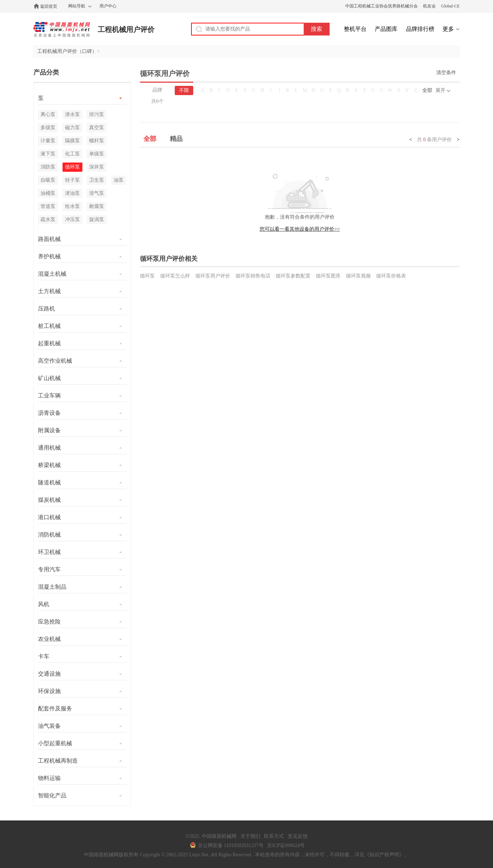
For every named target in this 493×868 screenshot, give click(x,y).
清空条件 (446, 73)
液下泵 (48, 154)
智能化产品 (52, 795)
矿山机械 (49, 378)
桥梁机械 (49, 465)
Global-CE (450, 6)
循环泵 (147, 276)
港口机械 (49, 517)
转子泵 (72, 180)
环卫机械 (49, 552)
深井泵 (97, 167)
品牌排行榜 (420, 29)
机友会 (429, 6)
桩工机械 (49, 326)
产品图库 (386, 29)
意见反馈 (298, 836)
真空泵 (97, 128)
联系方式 (274, 836)
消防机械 (49, 535)
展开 (440, 90)
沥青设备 (49, 413)
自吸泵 (48, 180)
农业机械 (49, 639)
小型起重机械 (55, 743)
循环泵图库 (328, 276)
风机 (44, 604)
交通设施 (49, 674)
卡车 (44, 656)
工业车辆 (49, 395)
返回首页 (49, 6)
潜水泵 (72, 114)
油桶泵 (48, 193)
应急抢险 (49, 622)
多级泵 (48, 128)
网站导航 (77, 6)
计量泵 (48, 141)
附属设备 (49, 430)
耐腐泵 (97, 206)
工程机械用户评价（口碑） (67, 51)
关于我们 (250, 836)
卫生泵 (97, 180)
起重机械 (49, 343)
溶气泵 (97, 193)
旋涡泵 (97, 219)
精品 (176, 139)
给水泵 (72, 206)
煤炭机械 (49, 500)
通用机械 (49, 448)
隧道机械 (49, 482)
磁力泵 (72, 128)
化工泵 (72, 154)
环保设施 (49, 691)
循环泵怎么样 (175, 276)
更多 (448, 29)
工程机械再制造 (58, 761)
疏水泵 (48, 219)
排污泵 (97, 114)
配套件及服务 (55, 708)
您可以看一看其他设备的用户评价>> (300, 229)
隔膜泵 (72, 141)
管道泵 (48, 206)
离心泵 (48, 114)
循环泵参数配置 (293, 276)
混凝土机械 (52, 274)
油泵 (119, 180)
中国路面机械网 (62, 29)
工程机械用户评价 (126, 29)
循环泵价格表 (391, 276)
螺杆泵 (97, 141)
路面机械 (49, 239)
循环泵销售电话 (253, 276)
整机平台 (355, 29)
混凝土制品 (52, 587)
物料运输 (49, 778)
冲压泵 (72, 219)
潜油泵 (72, 193)
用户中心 (108, 6)
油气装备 (49, 726)
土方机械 (49, 291)
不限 (184, 90)
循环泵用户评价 (213, 276)
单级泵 (97, 154)
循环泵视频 (358, 276)
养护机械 (49, 256)
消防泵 (48, 167)
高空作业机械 (55, 361)
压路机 (47, 309)
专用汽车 (49, 569)
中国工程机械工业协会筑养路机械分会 (381, 6)
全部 (427, 90)
